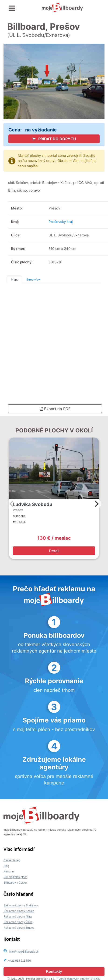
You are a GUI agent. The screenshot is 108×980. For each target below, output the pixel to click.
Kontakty (54, 972)
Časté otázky (12, 860)
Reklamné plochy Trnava (19, 928)
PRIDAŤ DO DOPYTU (54, 139)
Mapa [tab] (15, 279)
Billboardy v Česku (15, 883)
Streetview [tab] (33, 279)
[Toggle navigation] (12, 8)
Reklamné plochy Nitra (18, 917)
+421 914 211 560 (19, 961)
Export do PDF (55, 409)
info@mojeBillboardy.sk (24, 952)
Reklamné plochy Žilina (18, 922)
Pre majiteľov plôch (15, 877)
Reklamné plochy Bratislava (21, 905)
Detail (54, 551)
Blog (6, 866)
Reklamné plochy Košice (19, 911)
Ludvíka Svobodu (33, 504)
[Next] (96, 504)
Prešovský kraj (61, 222)
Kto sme (9, 872)
